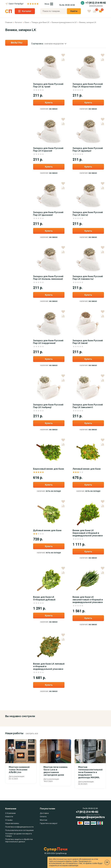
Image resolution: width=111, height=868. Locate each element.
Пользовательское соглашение (19, 830)
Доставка (44, 813)
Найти (74, 11)
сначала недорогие (55, 44)
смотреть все (32, 733)
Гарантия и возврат (49, 823)
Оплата (43, 817)
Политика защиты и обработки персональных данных (19, 840)
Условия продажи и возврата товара (18, 835)
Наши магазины (12, 823)
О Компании (10, 813)
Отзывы (9, 820)
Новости (9, 817)
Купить (49, 103)
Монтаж (44, 820)
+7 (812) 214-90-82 (96, 3)
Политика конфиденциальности (19, 827)
